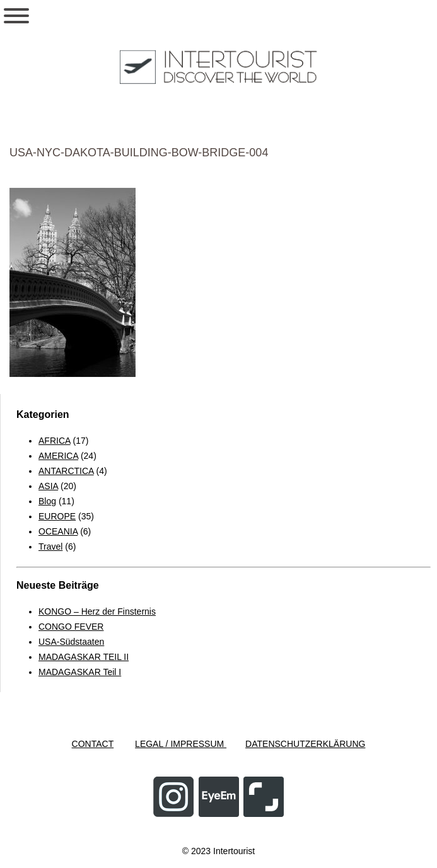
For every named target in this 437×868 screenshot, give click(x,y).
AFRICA (55, 441)
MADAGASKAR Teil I (80, 672)
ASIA (48, 486)
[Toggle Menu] (16, 16)
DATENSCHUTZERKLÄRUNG (305, 744)
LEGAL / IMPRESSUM (181, 744)
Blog (47, 501)
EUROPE (57, 516)
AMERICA (58, 456)
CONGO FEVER (71, 627)
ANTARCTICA (66, 471)
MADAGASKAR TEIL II (84, 657)
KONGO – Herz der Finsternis (97, 611)
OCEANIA (58, 531)
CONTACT (93, 744)
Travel (50, 547)
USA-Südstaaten (71, 642)
